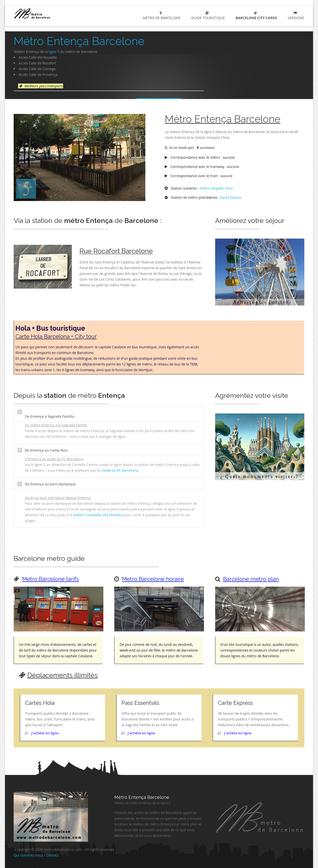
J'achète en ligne (45, 733)
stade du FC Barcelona (120, 470)
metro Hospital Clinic (216, 188)
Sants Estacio (231, 197)
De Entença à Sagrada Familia (50, 416)
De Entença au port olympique (50, 484)
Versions (295, 16)
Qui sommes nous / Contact (36, 855)
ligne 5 (54, 52)
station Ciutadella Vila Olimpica (98, 515)
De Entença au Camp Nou (46, 450)
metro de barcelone (161, 16)
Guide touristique (207, 16)
